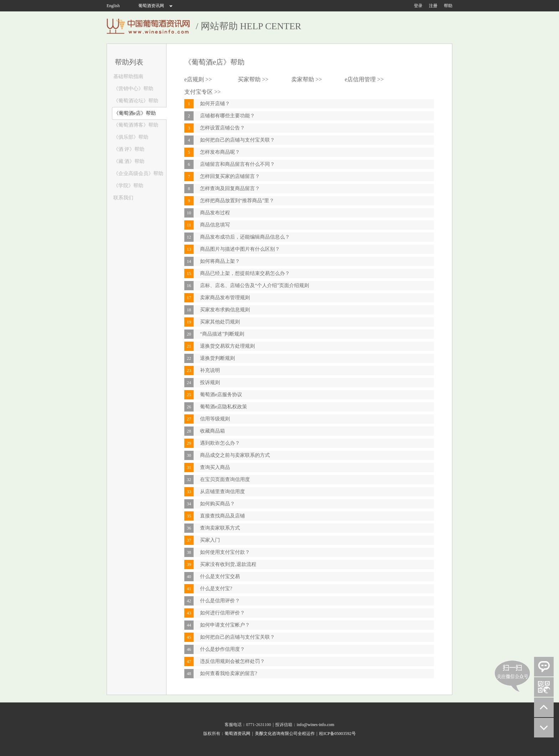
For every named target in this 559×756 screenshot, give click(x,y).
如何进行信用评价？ (222, 613)
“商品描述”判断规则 (222, 334)
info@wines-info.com (315, 725)
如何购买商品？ (217, 504)
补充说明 (210, 370)
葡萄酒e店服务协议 (221, 395)
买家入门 (210, 540)
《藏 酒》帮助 (128, 161)
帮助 (448, 6)
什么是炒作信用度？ (222, 649)
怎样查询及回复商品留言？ (230, 188)
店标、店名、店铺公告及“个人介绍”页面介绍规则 (255, 285)
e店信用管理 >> (364, 79)
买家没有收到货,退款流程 (228, 564)
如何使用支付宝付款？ (225, 552)
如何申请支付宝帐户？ (225, 625)
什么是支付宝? (216, 589)
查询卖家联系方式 (220, 528)
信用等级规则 (215, 419)
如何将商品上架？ (220, 261)
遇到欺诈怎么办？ (220, 443)
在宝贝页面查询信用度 (225, 479)
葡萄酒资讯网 (151, 6)
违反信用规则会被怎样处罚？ (232, 661)
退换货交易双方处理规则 (227, 346)
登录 (418, 6)
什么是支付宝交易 (220, 576)
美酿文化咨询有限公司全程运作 (285, 734)
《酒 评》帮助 (128, 149)
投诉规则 (210, 382)
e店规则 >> (198, 79)
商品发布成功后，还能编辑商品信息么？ (245, 237)
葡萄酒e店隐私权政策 (224, 407)
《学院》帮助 (128, 186)
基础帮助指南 (128, 76)
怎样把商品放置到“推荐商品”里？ (237, 201)
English (113, 6)
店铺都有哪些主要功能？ (227, 116)
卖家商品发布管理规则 (225, 298)
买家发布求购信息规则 (225, 310)
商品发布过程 (215, 213)
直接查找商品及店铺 (222, 516)
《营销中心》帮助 (133, 89)
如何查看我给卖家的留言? (229, 673)
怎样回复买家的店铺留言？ (230, 176)
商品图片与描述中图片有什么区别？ (240, 249)
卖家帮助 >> (307, 79)
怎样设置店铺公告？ (222, 128)
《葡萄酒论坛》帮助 (135, 101)
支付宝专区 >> (202, 92)
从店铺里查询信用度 (222, 492)
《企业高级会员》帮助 (138, 173)
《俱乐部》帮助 (130, 137)
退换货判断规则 (217, 358)
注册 (433, 6)
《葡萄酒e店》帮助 (134, 113)
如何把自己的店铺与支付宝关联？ (237, 140)
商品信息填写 (215, 225)
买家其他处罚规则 (220, 322)
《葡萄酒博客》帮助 (135, 125)
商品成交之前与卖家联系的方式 (235, 455)
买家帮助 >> (253, 79)
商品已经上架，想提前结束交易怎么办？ (245, 273)
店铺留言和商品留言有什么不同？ (237, 164)
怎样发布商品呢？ (220, 152)
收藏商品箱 (212, 431)
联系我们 (123, 198)
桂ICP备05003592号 (337, 734)
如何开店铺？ (215, 104)
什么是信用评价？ (220, 601)
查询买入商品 (215, 467)
